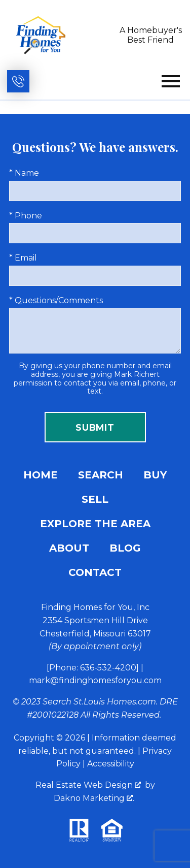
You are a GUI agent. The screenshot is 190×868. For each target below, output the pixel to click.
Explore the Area (95, 524)
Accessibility (111, 764)
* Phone (26, 216)
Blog (125, 548)
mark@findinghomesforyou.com (95, 680)
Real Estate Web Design (88, 785)
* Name (24, 173)
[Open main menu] (171, 81)
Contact (95, 572)
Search (101, 475)
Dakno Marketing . (94, 798)
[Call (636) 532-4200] (18, 81)
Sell (95, 499)
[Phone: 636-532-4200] (93, 668)
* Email (23, 258)
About (69, 548)
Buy (155, 475)
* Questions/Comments (56, 300)
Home (41, 475)
